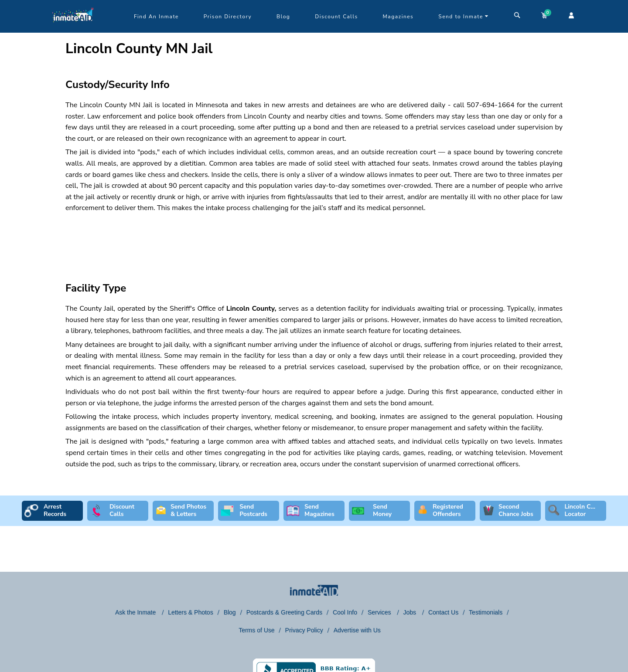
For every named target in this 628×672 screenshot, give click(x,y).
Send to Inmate (464, 17)
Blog (283, 17)
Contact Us (443, 612)
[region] (314, 240)
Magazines (398, 17)
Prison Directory (228, 17)
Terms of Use (256, 630)
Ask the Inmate (136, 612)
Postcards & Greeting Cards (284, 612)
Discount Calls (336, 17)
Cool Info (345, 612)
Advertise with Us (357, 630)
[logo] (73, 31)
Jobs (410, 612)
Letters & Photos (191, 612)
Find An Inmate (156, 17)
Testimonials (486, 612)
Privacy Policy (304, 630)
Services (380, 612)
